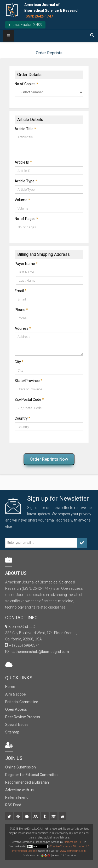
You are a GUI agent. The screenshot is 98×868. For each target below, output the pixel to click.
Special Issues (17, 725)
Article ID (23, 162)
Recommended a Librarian (27, 782)
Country (22, 418)
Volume (22, 200)
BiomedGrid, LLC (74, 842)
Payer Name (26, 264)
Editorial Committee (22, 702)
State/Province (28, 381)
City (19, 362)
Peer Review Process (23, 717)
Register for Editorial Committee (32, 775)
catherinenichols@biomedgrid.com (39, 652)
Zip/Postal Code (29, 400)
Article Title (25, 129)
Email (21, 291)
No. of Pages (26, 219)
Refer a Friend (17, 797)
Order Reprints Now (49, 459)
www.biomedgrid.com (73, 851)
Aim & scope (16, 694)
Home (10, 687)
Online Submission (21, 767)
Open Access (16, 709)
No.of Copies (26, 84)
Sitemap (12, 732)
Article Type (26, 181)
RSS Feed (13, 805)
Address (23, 328)
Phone (21, 310)
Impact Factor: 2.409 (25, 25)
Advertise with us (19, 790)
